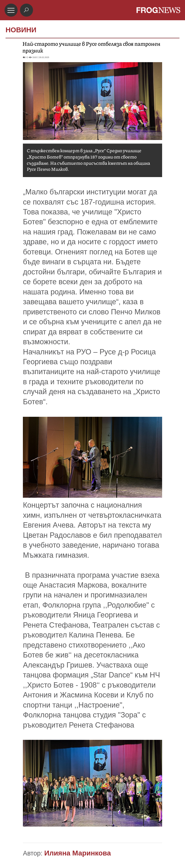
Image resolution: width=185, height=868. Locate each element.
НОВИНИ (21, 30)
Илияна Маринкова (78, 853)
